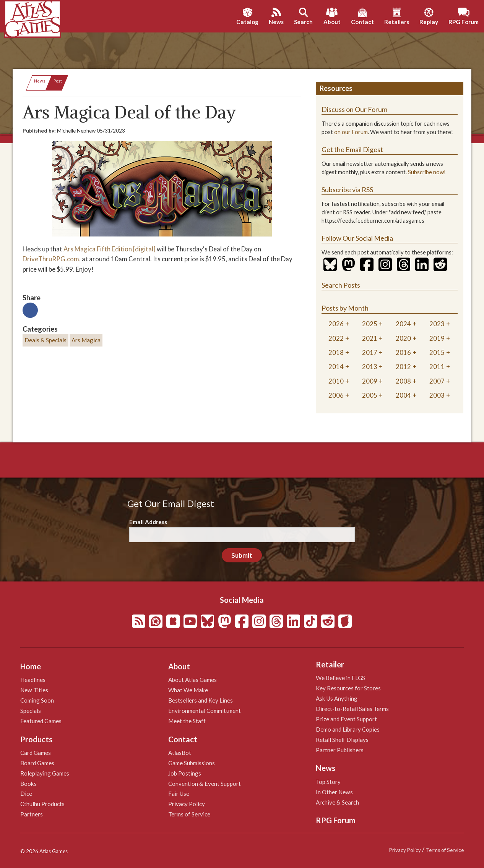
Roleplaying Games (45, 773)
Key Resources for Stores (348, 688)
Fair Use (179, 794)
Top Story (328, 782)
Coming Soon (37, 700)
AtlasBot (180, 753)
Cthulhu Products (42, 804)
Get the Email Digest (352, 149)
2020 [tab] (403, 338)
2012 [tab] (403, 367)
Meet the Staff (187, 721)
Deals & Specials (45, 340)
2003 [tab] (437, 395)
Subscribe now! (427, 172)
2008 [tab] (403, 381)
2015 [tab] (437, 352)
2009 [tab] (370, 381)
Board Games (37, 763)
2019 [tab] (437, 338)
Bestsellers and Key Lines (201, 700)
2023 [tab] (437, 324)
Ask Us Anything (337, 698)
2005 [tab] (370, 395)
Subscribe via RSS (347, 189)
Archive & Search (337, 802)
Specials (31, 711)
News (40, 81)
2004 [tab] (403, 395)
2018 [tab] (336, 352)
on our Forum (351, 132)
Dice (26, 794)
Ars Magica (86, 340)
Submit (242, 555)
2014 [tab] (336, 367)
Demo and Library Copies (348, 729)
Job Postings (185, 773)
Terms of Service (189, 814)
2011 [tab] (437, 367)
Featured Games (41, 721)
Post (58, 81)
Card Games (36, 753)
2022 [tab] (336, 338)
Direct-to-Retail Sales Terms (352, 709)
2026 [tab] (336, 324)
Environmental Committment (205, 711)
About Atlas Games (192, 680)
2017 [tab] (370, 352)
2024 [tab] (403, 324)
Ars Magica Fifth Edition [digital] (110, 249)
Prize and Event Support (346, 719)
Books (28, 784)
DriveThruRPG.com (51, 259)
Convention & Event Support (205, 784)
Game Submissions (192, 763)
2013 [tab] (370, 367)
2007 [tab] (437, 381)
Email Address (148, 522)
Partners (32, 814)
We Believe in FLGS (340, 678)
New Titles (34, 690)
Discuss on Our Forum (354, 109)
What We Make (188, 690)
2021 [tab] (370, 338)
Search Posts (341, 285)
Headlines (33, 680)
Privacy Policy (187, 804)
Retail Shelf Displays (342, 740)
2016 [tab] (403, 352)
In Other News (334, 792)
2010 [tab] (336, 381)
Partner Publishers (340, 750)
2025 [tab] (370, 324)
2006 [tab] (336, 395)
